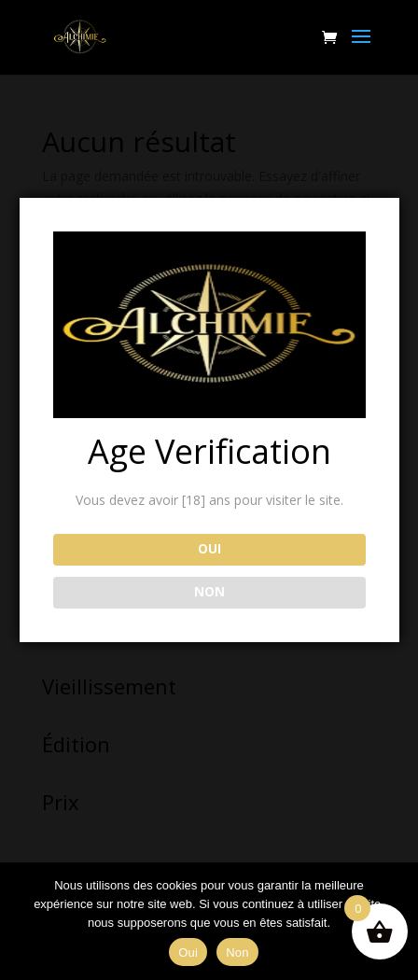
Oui (188, 952)
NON (209, 592)
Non (237, 952)
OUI (209, 549)
